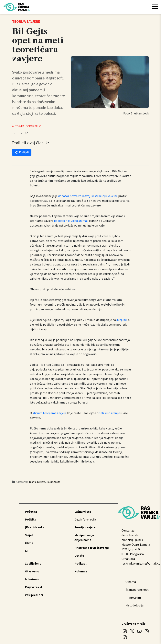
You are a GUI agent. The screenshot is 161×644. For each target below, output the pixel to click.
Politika (31, 519)
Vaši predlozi (34, 595)
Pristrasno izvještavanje (92, 548)
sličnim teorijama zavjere (50, 413)
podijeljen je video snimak (71, 221)
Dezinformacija (85, 519)
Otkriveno (32, 571)
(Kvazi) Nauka (35, 527)
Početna (31, 511)
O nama (131, 582)
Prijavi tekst (34, 587)
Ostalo (79, 556)
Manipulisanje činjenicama (84, 537)
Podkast (80, 563)
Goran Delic (33, 126)
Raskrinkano (54, 482)
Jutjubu (122, 320)
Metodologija (134, 605)
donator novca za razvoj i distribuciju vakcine (88, 196)
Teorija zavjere (37, 482)
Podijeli (22, 152)
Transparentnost (136, 590)
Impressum (133, 597)
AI (26, 551)
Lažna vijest (83, 511)
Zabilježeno (33, 563)
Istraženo (32, 579)
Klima (29, 543)
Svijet (29, 535)
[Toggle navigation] (155, 7)
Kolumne (81, 571)
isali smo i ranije (109, 413)
